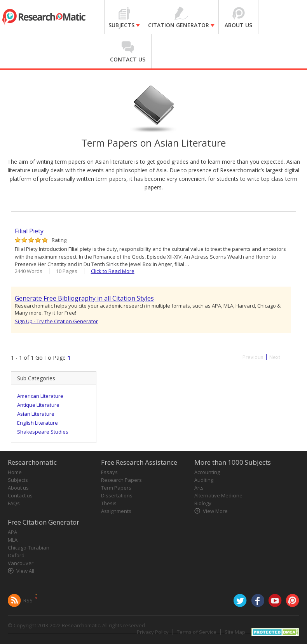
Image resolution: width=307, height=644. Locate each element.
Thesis (109, 503)
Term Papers (116, 488)
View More (215, 511)
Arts (199, 488)
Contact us (20, 495)
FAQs (14, 503)
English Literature (38, 423)
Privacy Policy (153, 632)
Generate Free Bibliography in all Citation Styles (84, 298)
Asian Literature (36, 414)
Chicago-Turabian (29, 548)
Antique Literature (38, 405)
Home (15, 472)
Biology (203, 503)
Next (275, 357)
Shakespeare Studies (43, 432)
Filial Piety (29, 231)
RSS (28, 600)
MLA (13, 540)
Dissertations (117, 495)
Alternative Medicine (218, 495)
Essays (109, 472)
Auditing (204, 480)
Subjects (18, 480)
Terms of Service (197, 632)
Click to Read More (113, 271)
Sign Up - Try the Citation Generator (56, 321)
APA (12, 532)
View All (25, 571)
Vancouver (21, 563)
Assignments (116, 511)
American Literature (40, 396)
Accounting (207, 472)
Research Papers (121, 480)
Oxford (16, 555)
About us (18, 488)
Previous (253, 357)
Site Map (235, 632)
